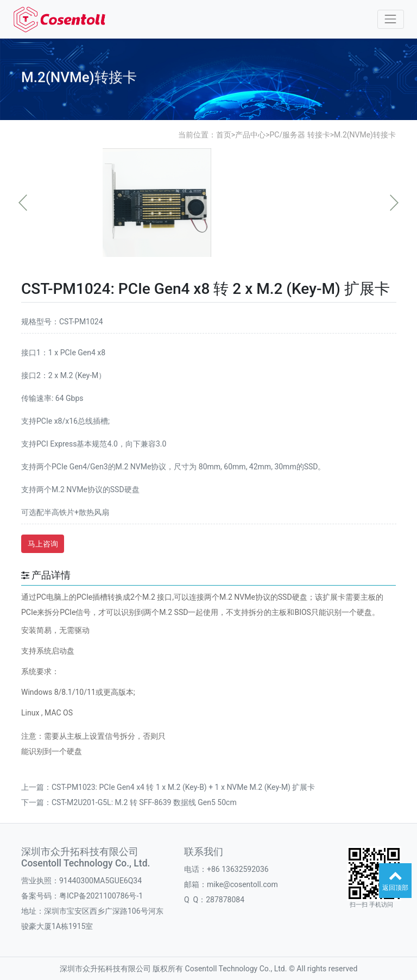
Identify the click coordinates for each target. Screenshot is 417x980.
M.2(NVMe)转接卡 (365, 135)
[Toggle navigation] (391, 19)
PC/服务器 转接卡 (299, 135)
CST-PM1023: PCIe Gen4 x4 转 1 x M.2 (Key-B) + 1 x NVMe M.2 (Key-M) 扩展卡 (183, 787)
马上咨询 (43, 544)
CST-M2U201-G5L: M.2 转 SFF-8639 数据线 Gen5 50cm (144, 802)
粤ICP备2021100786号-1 (101, 896)
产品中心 (250, 135)
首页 (224, 135)
